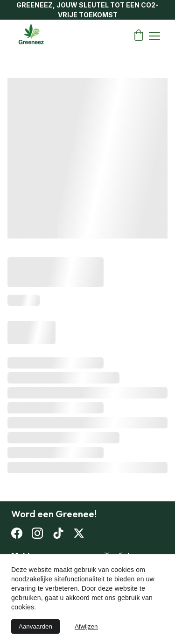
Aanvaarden (35, 626)
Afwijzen (86, 626)
